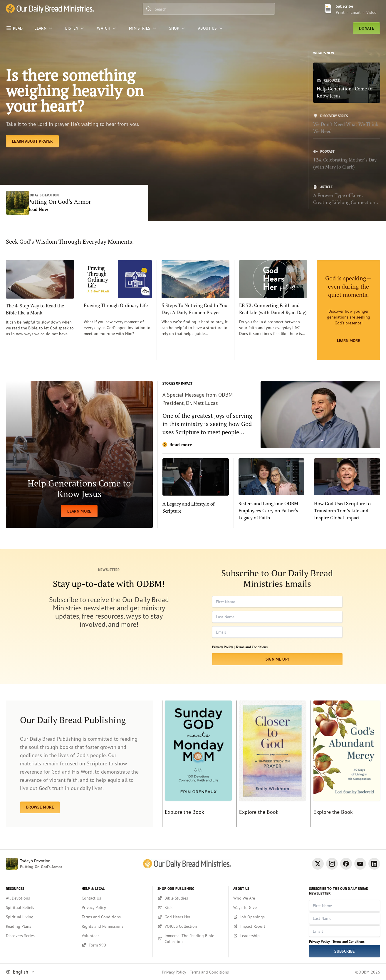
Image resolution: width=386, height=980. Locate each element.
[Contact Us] (115, 898)
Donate (366, 28)
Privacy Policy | (223, 653)
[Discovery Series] (39, 936)
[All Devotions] (39, 898)
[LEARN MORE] (79, 460)
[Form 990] (115, 945)
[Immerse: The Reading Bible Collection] (191, 939)
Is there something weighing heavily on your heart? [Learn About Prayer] (72, 102)
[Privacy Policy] (115, 907)
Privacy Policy (174, 972)
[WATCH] (107, 28)
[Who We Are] (266, 898)
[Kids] (191, 907)
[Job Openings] (266, 917)
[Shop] (178, 28)
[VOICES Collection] (191, 926)
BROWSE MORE (40, 813)
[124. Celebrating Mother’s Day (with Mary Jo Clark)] (347, 160)
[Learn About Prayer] (32, 166)
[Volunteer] (115, 936)
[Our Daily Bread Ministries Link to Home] (50, 9)
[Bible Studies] (191, 898)
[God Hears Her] (191, 917)
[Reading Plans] (39, 926)
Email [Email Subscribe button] (355, 12)
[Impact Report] (266, 926)
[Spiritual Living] (39, 917)
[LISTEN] (75, 28)
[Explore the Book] (197, 769)
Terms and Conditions (252, 653)
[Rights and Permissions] (115, 926)
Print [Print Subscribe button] (340, 12)
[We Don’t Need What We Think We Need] (347, 124)
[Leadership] (266, 936)
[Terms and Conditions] (115, 917)
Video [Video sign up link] (371, 12)
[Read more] (271, 420)
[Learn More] (349, 315)
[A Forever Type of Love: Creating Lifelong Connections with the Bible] (347, 195)
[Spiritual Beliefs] (39, 907)
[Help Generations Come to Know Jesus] (347, 83)
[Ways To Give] (266, 907)
